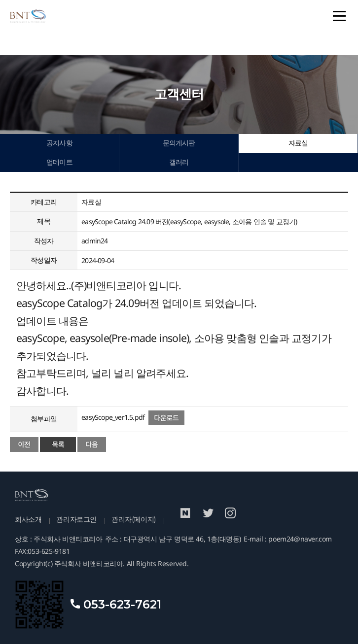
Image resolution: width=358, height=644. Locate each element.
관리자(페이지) (134, 519)
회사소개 (28, 519)
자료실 (298, 143)
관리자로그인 (76, 519)
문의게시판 (179, 143)
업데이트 (59, 162)
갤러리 (179, 162)
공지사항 (59, 143)
